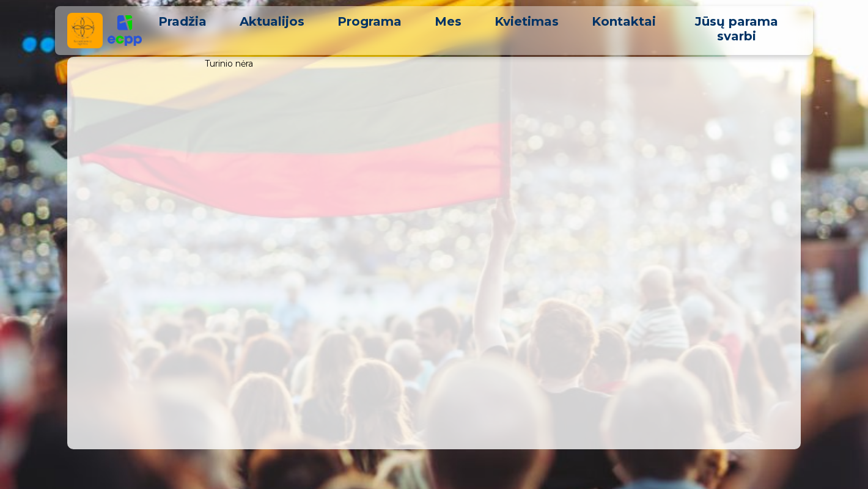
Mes (448, 21)
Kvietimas (527, 21)
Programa (370, 21)
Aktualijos (272, 21)
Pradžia (182, 21)
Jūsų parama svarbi (737, 29)
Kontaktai (624, 21)
